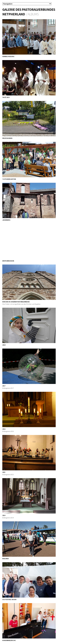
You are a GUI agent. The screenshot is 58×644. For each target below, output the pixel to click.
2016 (4, 429)
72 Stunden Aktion (9, 179)
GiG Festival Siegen (9, 600)
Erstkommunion (8, 261)
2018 (4, 345)
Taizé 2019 (6, 97)
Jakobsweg (6, 220)
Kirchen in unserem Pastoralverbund (16, 302)
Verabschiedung (8, 57)
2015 (4, 472)
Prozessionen (7, 138)
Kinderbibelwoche (9, 640)
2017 (4, 386)
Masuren (5, 559)
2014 (4, 516)
